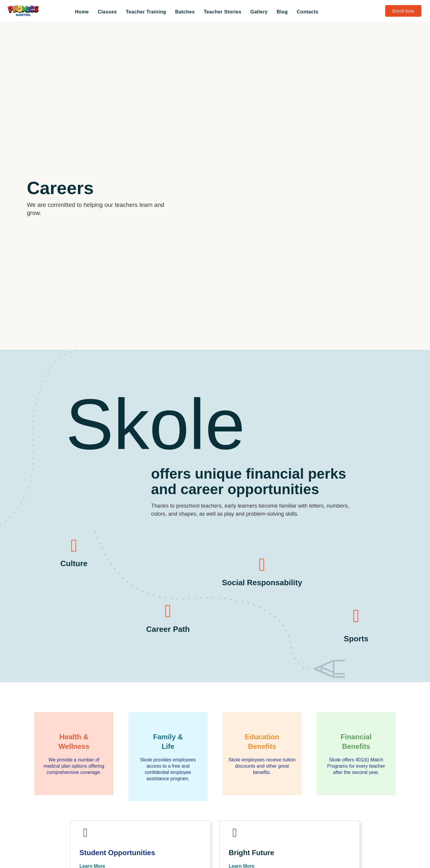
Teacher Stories (222, 12)
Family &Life (168, 741)
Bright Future (253, 857)
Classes (107, 12)
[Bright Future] (237, 835)
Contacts (308, 12)
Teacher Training (146, 12)
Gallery (259, 12)
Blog (282, 12)
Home (82, 12)
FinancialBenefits (356, 741)
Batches (185, 12)
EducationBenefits (262, 741)
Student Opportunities (120, 857)
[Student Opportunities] (88, 835)
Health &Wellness (74, 741)
